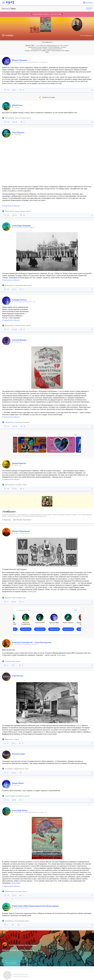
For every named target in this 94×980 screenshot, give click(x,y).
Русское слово (19, 754)
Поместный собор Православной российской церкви (35, 906)
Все (76, 435)
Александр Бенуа (20, 810)
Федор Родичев (19, 463)
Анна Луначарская (43, 642)
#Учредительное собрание (11, 206)
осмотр (78, 726)
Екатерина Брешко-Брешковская (23, 945)
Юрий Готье (17, 105)
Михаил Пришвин (20, 60)
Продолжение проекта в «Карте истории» (47, 14)
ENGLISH (89, 9)
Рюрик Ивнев (18, 783)
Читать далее (32, 592)
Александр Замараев (21, 226)
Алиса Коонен (40, 623)
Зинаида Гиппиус (20, 300)
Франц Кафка (54, 623)
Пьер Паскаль (18, 132)
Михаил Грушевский (21, 531)
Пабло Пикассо (68, 623)
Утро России (18, 676)
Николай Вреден (19, 340)
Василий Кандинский (26, 623)
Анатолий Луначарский (22, 642)
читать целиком (11, 963)
